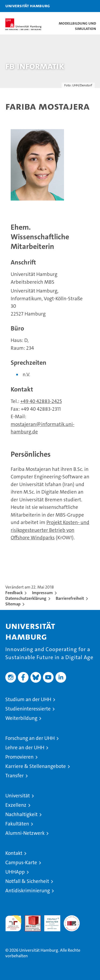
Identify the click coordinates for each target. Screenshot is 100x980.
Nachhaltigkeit (21, 814)
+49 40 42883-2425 (41, 401)
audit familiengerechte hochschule (13, 923)
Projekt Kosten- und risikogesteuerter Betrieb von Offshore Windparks (50, 530)
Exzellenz (16, 805)
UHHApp (15, 872)
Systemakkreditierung (72, 918)
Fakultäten (17, 824)
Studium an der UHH (28, 699)
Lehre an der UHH (25, 748)
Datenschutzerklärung (26, 598)
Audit (30, 918)
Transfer (15, 776)
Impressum (42, 593)
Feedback (14, 593)
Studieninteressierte (28, 709)
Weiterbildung (21, 718)
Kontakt (14, 853)
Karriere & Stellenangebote (36, 766)
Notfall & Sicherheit (27, 881)
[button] (79, 6)
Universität (18, 796)
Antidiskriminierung (28, 891)
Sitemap (13, 604)
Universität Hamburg (28, 6)
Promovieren (19, 757)
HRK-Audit (49, 921)
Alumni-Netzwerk (25, 833)
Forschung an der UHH (30, 738)
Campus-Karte (21, 862)
